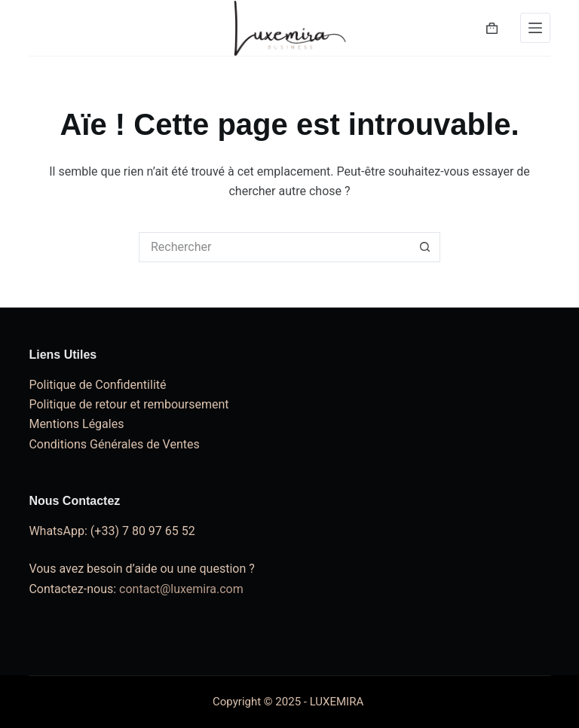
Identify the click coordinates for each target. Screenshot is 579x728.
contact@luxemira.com (181, 589)
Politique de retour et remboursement (129, 404)
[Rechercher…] (274, 247)
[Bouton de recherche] (425, 247)
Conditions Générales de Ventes (114, 444)
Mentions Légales (76, 424)
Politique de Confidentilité (97, 385)
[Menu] (535, 28)
